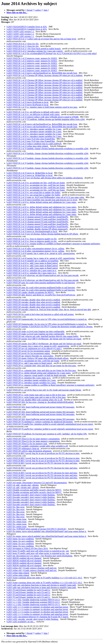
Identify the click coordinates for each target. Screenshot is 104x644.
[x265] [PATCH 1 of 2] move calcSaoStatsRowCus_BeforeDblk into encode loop (42, 73)
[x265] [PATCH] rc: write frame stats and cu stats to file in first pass (36, 395)
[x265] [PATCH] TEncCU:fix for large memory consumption (33, 439)
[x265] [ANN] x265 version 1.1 (21, 31)
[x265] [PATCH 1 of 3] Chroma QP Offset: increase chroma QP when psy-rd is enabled (45, 75)
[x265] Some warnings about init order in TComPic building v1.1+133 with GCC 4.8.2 (45, 578)
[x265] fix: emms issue (17, 519)
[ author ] (38, 10)
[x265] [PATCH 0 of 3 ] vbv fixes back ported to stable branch (34, 49)
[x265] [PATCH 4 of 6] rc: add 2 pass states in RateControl (32, 263)
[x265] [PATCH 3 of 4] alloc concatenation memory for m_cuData (36, 249)
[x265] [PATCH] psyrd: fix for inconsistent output (28, 351)
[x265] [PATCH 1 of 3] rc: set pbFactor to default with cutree (33, 112)
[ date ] (46, 10)
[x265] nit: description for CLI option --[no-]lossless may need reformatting (40, 556)
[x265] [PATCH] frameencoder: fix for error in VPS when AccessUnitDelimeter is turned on (47, 319)
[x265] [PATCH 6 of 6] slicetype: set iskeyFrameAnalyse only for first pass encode (43, 275)
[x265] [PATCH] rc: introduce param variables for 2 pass (31, 380)
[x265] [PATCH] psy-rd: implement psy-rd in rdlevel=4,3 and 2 (34, 348)
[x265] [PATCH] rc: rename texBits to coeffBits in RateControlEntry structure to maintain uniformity (51, 385)
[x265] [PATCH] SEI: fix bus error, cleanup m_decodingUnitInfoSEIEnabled (40, 402)
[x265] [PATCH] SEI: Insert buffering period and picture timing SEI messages (41, 407)
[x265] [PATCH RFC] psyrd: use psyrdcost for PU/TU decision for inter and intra (42, 463)
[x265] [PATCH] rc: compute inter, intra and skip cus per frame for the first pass (42, 366)
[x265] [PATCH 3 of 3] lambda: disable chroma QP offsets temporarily (38, 229)
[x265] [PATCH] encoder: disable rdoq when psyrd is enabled (34, 300)
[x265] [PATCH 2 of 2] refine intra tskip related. (28, 146)
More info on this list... (17, 13)
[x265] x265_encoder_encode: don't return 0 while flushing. (33, 619)
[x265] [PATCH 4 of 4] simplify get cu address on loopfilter (33, 261)
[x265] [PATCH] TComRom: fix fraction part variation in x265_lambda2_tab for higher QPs (47, 434)
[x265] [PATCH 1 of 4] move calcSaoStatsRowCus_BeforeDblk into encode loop (42, 124)
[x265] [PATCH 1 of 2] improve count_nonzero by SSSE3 (32, 58)
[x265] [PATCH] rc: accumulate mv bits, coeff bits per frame (33, 361)
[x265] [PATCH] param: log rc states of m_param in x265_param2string (38, 346)
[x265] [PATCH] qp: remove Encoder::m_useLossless (30, 356)
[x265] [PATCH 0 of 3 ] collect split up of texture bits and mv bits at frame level (42, 39)
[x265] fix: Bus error (16, 507)
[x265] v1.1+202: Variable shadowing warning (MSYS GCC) (33, 600)
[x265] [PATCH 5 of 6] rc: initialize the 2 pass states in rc (32, 270)
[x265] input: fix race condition (20, 539)
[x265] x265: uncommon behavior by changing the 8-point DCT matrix (38, 617)
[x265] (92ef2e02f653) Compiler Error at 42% (27, 27)
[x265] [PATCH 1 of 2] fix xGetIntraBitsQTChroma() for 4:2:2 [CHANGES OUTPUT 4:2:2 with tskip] (52, 53)
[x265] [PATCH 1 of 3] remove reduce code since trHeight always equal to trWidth (43, 117)
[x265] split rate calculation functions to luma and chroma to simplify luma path (42, 585)
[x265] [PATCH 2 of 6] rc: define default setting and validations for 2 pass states (42, 202)
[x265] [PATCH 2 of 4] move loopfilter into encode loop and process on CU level (42, 200)
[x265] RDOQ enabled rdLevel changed (24, 558)
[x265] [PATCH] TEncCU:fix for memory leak (27, 444)
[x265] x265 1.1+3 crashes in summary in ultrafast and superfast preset (38, 607)
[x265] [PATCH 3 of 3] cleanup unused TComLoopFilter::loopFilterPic (38, 217)
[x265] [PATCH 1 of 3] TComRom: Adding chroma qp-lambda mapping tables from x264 (46, 119)
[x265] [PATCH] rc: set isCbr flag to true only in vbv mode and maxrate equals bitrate (44, 390)
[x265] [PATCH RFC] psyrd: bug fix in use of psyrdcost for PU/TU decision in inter (43, 453)
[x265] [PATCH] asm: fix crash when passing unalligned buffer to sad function (41, 283)
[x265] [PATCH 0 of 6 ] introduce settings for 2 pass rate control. (35, 51)
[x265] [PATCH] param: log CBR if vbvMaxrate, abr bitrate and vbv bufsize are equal (44, 339)
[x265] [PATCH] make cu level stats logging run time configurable (36, 331)
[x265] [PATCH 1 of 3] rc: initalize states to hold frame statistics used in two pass (42, 107)
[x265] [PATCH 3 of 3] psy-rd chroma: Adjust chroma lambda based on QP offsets (43, 234)
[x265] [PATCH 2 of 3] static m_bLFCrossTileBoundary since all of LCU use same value (46, 197)
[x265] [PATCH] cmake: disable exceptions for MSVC (30, 292)
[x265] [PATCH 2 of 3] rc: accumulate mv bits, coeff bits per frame (36, 183)
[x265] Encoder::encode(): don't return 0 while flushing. (31, 495)
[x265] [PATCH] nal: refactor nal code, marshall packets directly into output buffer (43, 336)
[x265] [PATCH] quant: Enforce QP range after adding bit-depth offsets (38, 358)
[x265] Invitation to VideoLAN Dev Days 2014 (27, 548)
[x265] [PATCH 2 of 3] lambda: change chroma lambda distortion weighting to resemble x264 (48, 149)
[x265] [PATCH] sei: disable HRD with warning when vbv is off (35, 400)
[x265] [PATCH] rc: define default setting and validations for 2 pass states (39, 373)
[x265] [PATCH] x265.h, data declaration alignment (29, 451)
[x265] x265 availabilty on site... (21, 622)
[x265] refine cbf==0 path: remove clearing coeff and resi (32, 568)
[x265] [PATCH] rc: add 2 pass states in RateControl (30, 363)
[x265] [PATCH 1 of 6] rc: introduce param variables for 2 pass (34, 129)
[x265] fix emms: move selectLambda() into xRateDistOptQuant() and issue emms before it (47, 531)
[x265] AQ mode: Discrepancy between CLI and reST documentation (37, 483)
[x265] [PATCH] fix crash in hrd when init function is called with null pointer (40, 314)
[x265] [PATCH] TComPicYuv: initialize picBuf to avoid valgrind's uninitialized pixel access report (50, 424)
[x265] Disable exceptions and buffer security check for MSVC (34, 490)
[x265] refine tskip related (18, 573)
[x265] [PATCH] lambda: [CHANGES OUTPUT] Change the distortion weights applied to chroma (50, 327)
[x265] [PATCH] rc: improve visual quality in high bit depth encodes (37, 375)
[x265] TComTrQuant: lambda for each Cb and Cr (29, 590)
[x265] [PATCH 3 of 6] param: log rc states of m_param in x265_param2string (41, 253)
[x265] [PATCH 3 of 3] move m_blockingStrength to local (32, 231)
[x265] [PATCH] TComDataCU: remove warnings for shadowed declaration (40, 422)
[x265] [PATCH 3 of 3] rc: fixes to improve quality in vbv (32, 239)
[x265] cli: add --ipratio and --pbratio (23, 485)
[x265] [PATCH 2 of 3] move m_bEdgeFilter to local (30, 173)
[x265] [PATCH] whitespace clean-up (23, 448)
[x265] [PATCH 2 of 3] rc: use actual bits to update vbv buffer (34, 192)
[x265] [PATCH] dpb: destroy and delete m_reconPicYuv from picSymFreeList (41, 295)
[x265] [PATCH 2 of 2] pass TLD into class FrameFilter (31, 139)
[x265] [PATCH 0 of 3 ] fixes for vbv (23, 44)
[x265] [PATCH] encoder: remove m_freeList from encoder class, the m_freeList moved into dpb (49, 309)
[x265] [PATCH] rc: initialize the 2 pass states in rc (29, 378)
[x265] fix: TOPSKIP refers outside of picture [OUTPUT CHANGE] (37, 529)
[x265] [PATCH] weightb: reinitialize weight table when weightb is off (37, 446)
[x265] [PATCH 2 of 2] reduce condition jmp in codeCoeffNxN (34, 144)
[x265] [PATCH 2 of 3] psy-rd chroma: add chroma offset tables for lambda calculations (45, 178)
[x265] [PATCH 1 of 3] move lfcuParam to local (28, 102)
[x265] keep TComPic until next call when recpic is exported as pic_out (38, 551)
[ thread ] (30, 10)
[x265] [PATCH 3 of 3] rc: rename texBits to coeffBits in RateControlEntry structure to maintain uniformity (54, 244)
